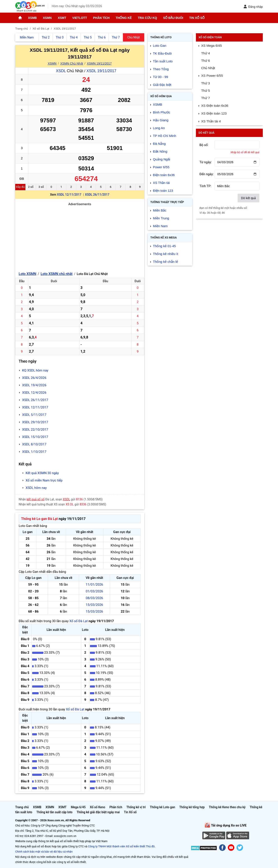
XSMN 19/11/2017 (99, 63)
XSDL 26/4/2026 (34, 378)
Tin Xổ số (197, 18)
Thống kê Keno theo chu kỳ (227, 807)
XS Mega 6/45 (211, 46)
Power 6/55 (161, 167)
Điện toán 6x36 (164, 175)
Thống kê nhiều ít (165, 254)
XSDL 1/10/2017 (34, 452)
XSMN (47, 18)
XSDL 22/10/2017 (35, 430)
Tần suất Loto (163, 61)
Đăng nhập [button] (253, 7)
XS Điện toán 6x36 (215, 106)
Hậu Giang (161, 120)
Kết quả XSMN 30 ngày (42, 473)
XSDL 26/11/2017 (97, 195)
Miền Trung (161, 218)
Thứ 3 (205, 83)
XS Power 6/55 (212, 76)
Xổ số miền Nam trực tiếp (44, 480)
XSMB (32, 18)
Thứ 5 (205, 91)
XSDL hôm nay (36, 488)
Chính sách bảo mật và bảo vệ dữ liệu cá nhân (44, 852)
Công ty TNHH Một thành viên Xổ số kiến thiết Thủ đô (121, 846)
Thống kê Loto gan (162, 807)
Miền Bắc (160, 210)
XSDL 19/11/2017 (101, 71)
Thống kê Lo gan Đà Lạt (39, 519)
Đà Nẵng (159, 144)
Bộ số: (204, 145)
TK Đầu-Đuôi (162, 53)
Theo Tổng (161, 69)
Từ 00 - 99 (161, 77)
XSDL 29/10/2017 (35, 422)
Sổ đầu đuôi (173, 18)
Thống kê (124, 18)
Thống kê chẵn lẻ (165, 262)
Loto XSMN (27, 274)
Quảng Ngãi (162, 159)
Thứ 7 (205, 98)
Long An (159, 128)
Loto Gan (160, 46)
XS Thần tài (161, 183)
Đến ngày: (207, 174)
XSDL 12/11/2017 (69, 195)
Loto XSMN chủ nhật (57, 274)
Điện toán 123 (163, 191)
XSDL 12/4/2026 (34, 393)
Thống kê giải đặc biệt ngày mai (98, 812)
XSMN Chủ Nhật (72, 63)
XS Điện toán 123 (214, 113)
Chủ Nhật (208, 68)
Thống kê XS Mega (164, 237)
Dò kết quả (248, 198)
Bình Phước (162, 112)
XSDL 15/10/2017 (35, 437)
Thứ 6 (205, 61)
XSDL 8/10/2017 (34, 444)
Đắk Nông (160, 151)
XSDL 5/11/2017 (34, 415)
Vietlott (80, 18)
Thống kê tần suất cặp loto (55, 812)
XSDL (61, 71)
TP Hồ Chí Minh (165, 136)
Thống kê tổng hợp (192, 807)
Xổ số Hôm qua (161, 96)
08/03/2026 (94, 598)
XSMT (62, 18)
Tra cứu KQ (147, 18)
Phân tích (101, 18)
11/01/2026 (94, 585)
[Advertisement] (80, 237)
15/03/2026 (94, 605)
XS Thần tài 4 (211, 121)
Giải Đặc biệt (162, 85)
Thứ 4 (205, 53)
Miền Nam (160, 226)
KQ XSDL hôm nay (35, 370)
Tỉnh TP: (205, 186)
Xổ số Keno (98, 807)
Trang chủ (22, 807)
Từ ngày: (206, 162)
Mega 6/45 (78, 807)
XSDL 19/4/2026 (34, 385)
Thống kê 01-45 (164, 246)
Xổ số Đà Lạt (79, 621)
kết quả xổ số (36, 499)
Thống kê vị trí (136, 807)
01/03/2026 (94, 591)
